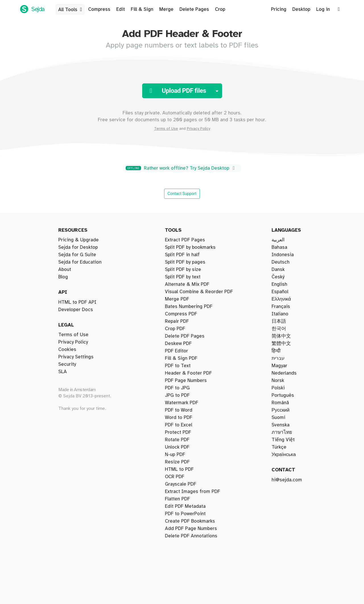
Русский (281, 410)
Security (67, 364)
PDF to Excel (179, 425)
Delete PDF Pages (185, 336)
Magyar (279, 366)
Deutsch (281, 262)
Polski (278, 388)
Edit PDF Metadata (185, 506)
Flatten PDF (177, 499)
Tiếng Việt (283, 440)
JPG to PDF (177, 395)
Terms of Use (166, 129)
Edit (121, 9)
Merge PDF (177, 299)
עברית (278, 358)
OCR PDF (175, 477)
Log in (323, 9)
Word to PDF (179, 418)
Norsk (278, 381)
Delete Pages (194, 9)
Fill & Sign (142, 9)
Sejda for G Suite (77, 255)
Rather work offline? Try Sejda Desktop (181, 168)
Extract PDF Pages (185, 240)
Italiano (280, 314)
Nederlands (284, 373)
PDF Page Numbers (186, 381)
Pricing (279, 9)
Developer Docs (76, 310)
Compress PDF (181, 314)
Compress (99, 9)
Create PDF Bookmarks (190, 521)
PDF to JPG (177, 388)
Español (280, 292)
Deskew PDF (178, 344)
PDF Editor (176, 351)
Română (280, 403)
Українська (284, 455)
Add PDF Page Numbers (191, 529)
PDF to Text (178, 366)
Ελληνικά (281, 299)
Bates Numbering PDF (189, 307)
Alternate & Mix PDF (187, 284)
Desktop (301, 9)
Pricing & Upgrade (78, 240)
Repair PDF (177, 321)
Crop (220, 9)
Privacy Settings (76, 357)
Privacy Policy (198, 129)
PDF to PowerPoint (185, 514)
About (65, 270)
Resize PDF (177, 462)
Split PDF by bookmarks (190, 247)
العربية (278, 240)
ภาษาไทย (282, 432)
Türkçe (279, 447)
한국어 (279, 329)
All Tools (71, 10)
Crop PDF (175, 329)
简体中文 (281, 336)
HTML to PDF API (77, 302)
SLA (63, 372)
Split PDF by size (183, 270)
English (279, 284)
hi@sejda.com (287, 480)
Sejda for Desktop (78, 247)
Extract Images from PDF (193, 492)
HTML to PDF (179, 469)
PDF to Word (179, 410)
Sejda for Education (80, 262)
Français (281, 307)
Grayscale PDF (181, 484)
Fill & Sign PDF (181, 358)
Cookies (67, 350)
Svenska (281, 425)
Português (283, 395)
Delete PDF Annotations (191, 536)
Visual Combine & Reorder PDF (199, 292)
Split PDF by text (183, 277)
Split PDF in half (182, 255)
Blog (63, 277)
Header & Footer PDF (188, 373)
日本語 (279, 321)
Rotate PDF (177, 440)
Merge (166, 9)
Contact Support (182, 194)
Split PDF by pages (185, 262)
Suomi (278, 418)
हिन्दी (276, 351)
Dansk (278, 270)
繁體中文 (281, 344)
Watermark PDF (182, 403)
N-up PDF (175, 455)
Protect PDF (178, 432)
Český (278, 277)
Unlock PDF (177, 447)
